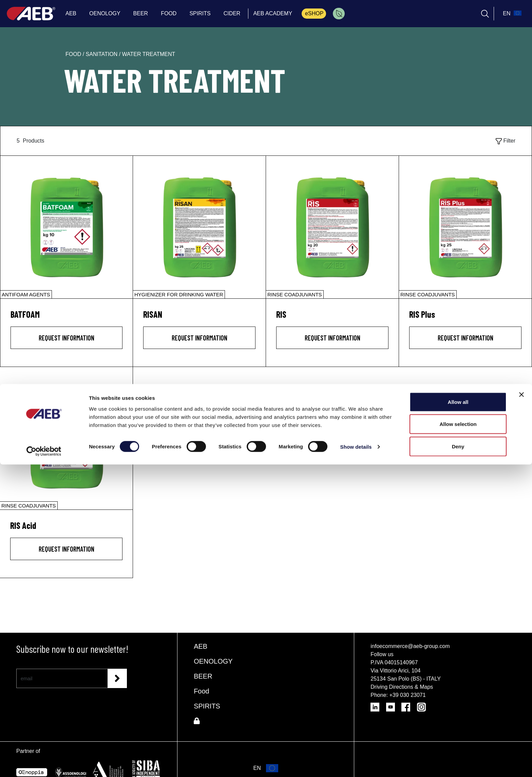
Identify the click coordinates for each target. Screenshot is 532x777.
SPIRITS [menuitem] (200, 13)
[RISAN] (199, 227)
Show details (356, 760)
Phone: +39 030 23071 (398, 695)
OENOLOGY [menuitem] (105, 13)
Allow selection (458, 737)
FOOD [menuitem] (169, 13)
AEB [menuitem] (71, 13)
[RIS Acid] (66, 438)
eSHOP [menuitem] (314, 13)
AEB (201, 646)
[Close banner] (521, 707)
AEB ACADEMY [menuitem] (273, 13)
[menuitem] (339, 14)
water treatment (149, 54)
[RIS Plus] (465, 227)
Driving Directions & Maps (402, 687)
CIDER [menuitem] (232, 13)
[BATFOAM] (66, 227)
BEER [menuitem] (141, 13)
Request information (66, 338)
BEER (203, 676)
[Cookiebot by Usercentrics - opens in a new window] (44, 764)
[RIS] (332, 227)
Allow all (458, 714)
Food (202, 691)
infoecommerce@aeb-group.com (410, 646)
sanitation (102, 54)
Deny (458, 759)
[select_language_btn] (511, 14)
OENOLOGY (213, 661)
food (74, 54)
